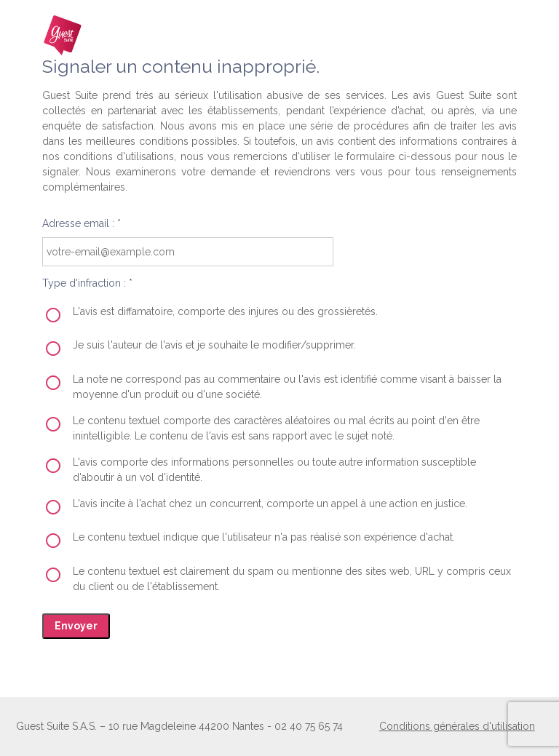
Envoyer (76, 626)
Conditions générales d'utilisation (457, 726)
